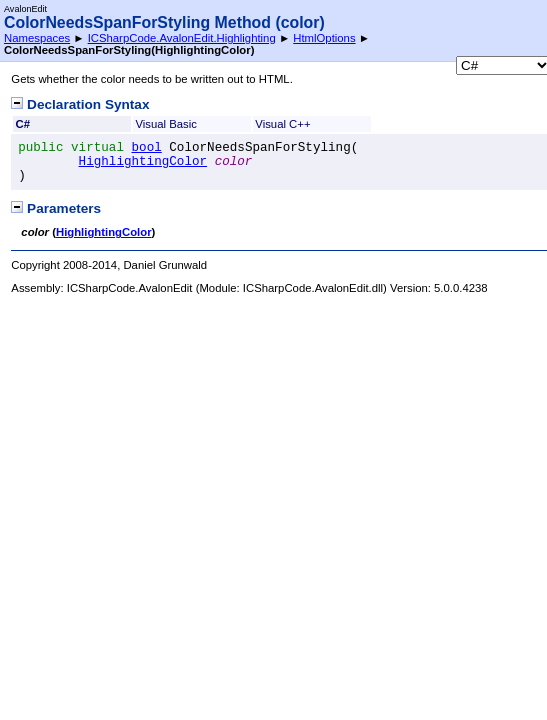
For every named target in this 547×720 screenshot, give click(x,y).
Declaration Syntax (80, 104)
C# (23, 124)
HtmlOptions (324, 38)
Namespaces (37, 38)
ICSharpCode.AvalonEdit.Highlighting (182, 38)
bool (147, 148)
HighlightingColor (143, 162)
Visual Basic (166, 124)
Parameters (56, 208)
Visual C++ (282, 124)
